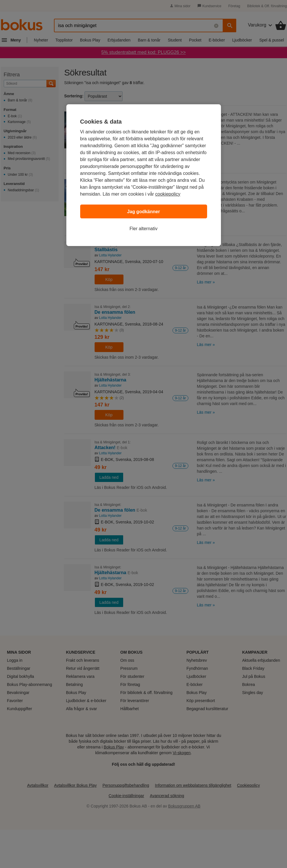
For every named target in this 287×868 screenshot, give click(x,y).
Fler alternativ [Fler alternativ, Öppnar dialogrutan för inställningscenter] (143, 229)
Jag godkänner (144, 212)
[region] (144, 175)
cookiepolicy (168, 194)
